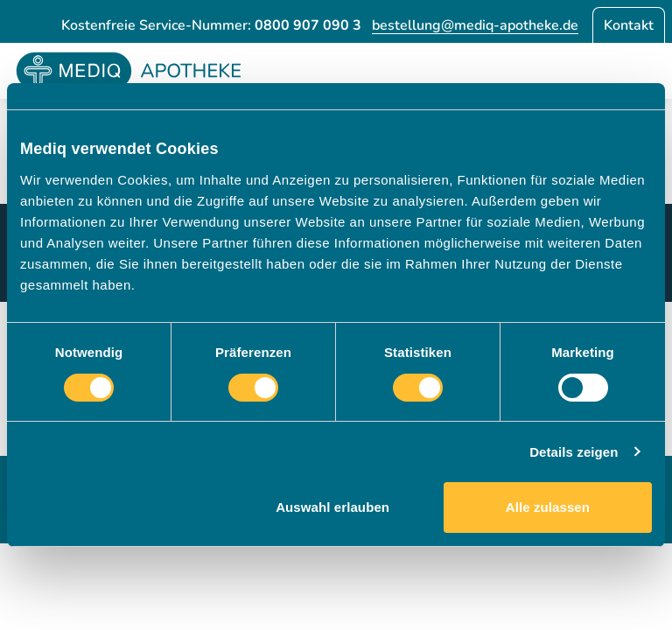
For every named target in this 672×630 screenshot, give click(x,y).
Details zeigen (574, 452)
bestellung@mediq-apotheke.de (475, 25)
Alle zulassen (548, 507)
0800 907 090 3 (308, 25)
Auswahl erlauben (332, 507)
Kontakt (629, 25)
